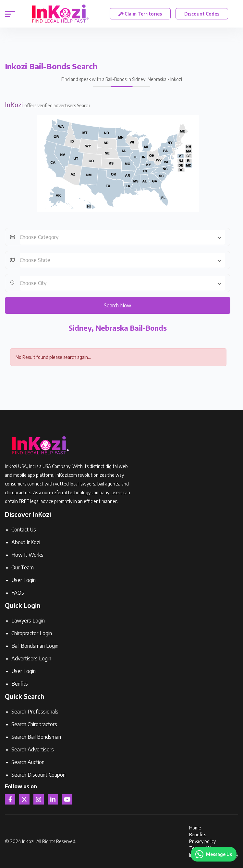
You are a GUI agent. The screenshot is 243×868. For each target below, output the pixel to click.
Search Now (118, 305)
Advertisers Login (31, 658)
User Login (24, 580)
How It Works (27, 555)
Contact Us (24, 530)
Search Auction (28, 762)
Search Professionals (35, 712)
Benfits (20, 684)
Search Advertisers (33, 749)
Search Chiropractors (34, 724)
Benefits (198, 834)
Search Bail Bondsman (36, 737)
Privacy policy (202, 841)
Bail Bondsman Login (35, 646)
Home (195, 828)
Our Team (23, 567)
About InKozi (26, 542)
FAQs (18, 593)
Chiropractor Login (32, 633)
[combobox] (122, 237)
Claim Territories (140, 14)
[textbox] (122, 237)
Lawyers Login (28, 621)
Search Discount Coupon (38, 775)
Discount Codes (202, 14)
